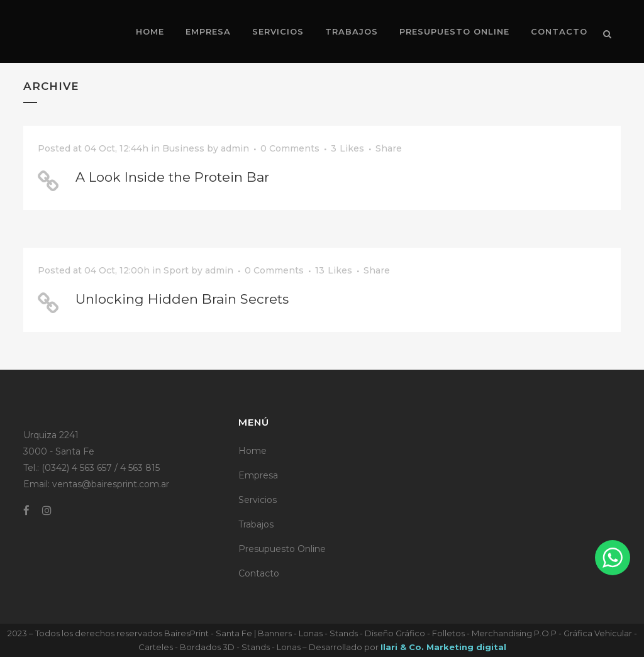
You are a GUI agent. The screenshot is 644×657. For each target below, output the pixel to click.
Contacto (259, 573)
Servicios (258, 500)
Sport (176, 270)
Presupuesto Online (282, 549)
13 (334, 270)
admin (235, 148)
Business (183, 148)
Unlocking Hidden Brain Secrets (182, 299)
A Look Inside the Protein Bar (172, 177)
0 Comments (290, 148)
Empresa (258, 475)
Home (253, 451)
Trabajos (256, 524)
